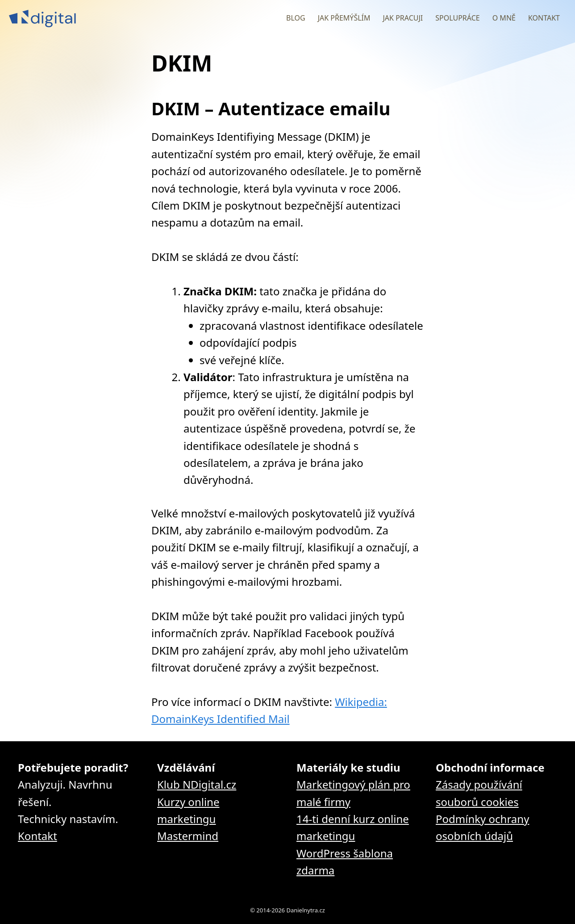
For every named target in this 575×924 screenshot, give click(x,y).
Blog (296, 18)
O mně (504, 18)
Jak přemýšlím (344, 18)
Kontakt (544, 18)
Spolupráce (457, 18)
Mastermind (188, 836)
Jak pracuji (403, 18)
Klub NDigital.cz (197, 784)
